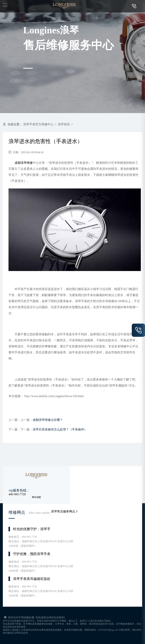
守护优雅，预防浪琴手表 (32, 554)
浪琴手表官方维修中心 (38, 124)
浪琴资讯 (64, 124)
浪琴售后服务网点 (65, 511)
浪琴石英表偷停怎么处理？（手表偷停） (60, 429)
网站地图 (36, 497)
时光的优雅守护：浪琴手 (32, 529)
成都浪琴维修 (24, 163)
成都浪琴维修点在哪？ (48, 420)
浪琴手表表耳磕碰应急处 (32, 579)
